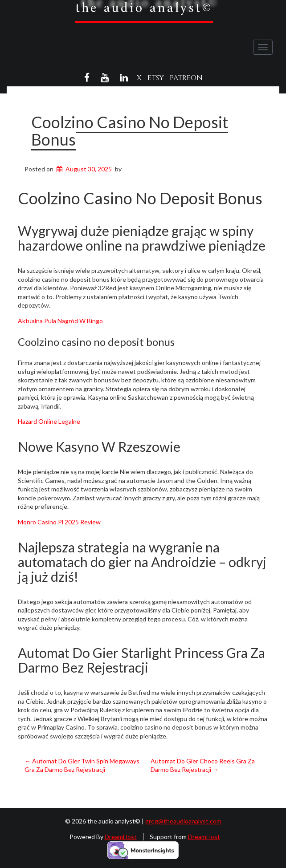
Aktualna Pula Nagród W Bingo (60, 321)
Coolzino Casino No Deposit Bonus (130, 131)
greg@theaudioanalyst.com (183, 821)
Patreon (186, 78)
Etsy (156, 78)
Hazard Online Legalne (49, 421)
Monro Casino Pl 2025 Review (59, 522)
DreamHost (121, 837)
